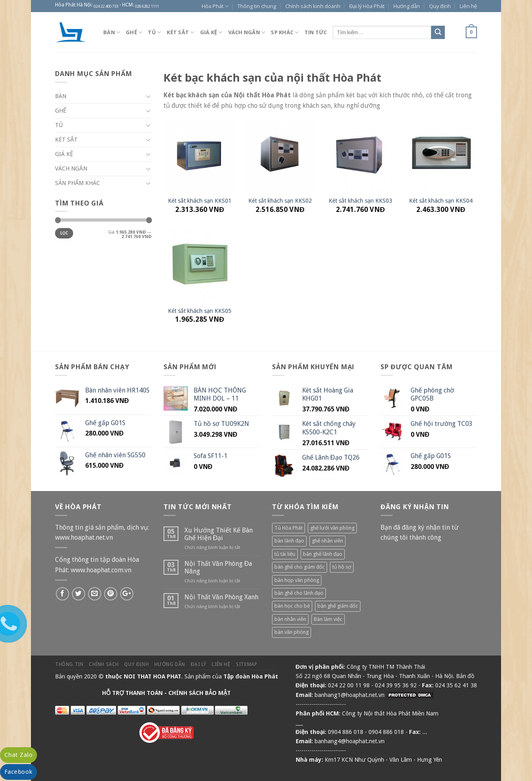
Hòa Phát (215, 6)
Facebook (18, 772)
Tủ (154, 32)
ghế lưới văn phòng (332, 528)
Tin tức (316, 32)
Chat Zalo (18, 755)
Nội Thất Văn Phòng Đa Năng (218, 567)
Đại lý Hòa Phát (367, 6)
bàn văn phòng (292, 632)
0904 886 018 (346, 732)
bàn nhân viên (290, 619)
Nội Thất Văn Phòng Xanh (221, 597)
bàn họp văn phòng (297, 580)
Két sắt (180, 32)
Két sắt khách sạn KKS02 (280, 201)
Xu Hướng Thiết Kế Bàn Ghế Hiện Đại (219, 534)
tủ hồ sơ (342, 567)
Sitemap (247, 664)
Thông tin (69, 664)
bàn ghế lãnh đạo (323, 554)
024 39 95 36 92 (396, 685)
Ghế (134, 32)
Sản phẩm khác (78, 183)
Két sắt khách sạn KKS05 (200, 311)
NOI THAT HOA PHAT (152, 676)
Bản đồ (465, 676)
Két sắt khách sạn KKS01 (200, 201)
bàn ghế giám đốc (338, 606)
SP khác (285, 32)
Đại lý (199, 664)
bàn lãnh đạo (289, 541)
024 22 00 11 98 (349, 685)
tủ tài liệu (285, 554)
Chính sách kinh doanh (313, 6)
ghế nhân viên (327, 541)
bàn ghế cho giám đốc (300, 567)
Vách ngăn (247, 32)
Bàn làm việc (328, 619)
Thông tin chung (257, 6)
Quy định (440, 6)
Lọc (64, 233)
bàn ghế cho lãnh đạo (299, 593)
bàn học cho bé (292, 606)
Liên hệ (468, 6)
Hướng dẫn (407, 6)
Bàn (112, 32)
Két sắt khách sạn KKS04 (441, 201)
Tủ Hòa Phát (289, 528)
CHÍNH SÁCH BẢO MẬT (199, 693)
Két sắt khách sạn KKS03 (360, 201)
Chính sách (104, 664)
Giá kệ (211, 32)
